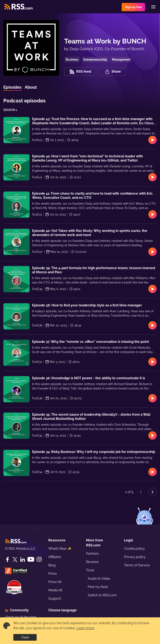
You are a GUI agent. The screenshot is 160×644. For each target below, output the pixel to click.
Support (55, 599)
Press (53, 574)
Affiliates (55, 557)
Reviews (92, 562)
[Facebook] (7, 559)
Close (25, 637)
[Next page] (152, 492)
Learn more (85, 628)
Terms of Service (137, 565)
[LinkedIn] (22, 559)
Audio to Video (99, 579)
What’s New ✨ (60, 549)
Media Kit (55, 590)
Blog (52, 565)
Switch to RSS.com (102, 595)
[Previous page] (141, 492)
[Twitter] (15, 559)
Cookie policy (134, 549)
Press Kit (55, 582)
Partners (92, 554)
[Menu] (153, 7)
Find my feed (98, 587)
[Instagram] (39, 559)
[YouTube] (31, 559)
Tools (90, 570)
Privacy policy (135, 557)
